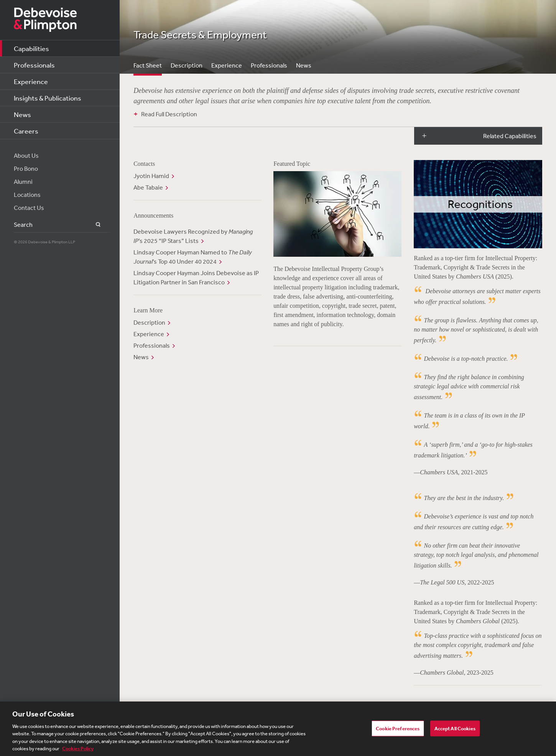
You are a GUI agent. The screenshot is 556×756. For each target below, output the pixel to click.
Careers (26, 131)
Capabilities (31, 48)
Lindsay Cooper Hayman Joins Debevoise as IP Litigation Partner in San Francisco (196, 277)
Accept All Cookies (455, 730)
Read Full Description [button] (169, 114)
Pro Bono (26, 168)
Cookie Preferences (398, 730)
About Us (26, 155)
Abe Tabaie (148, 187)
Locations (27, 195)
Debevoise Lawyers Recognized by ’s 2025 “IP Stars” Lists (193, 236)
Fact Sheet (148, 65)
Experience (31, 81)
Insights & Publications (48, 98)
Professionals (34, 65)
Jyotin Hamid (151, 176)
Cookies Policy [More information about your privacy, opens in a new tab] (78, 751)
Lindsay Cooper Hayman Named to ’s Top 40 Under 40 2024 (193, 257)
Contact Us (29, 208)
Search (94, 225)
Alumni (23, 182)
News (22, 114)
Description (187, 65)
